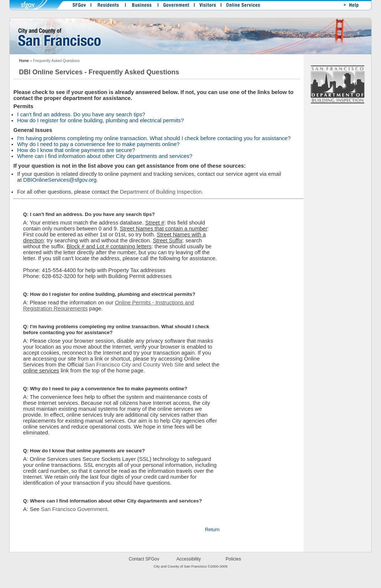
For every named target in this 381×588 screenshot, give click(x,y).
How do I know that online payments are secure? (76, 150)
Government (175, 7)
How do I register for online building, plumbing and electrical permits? (100, 120)
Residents (108, 7)
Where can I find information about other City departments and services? (105, 156)
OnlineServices (240, 7)
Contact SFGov (144, 559)
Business (140, 7)
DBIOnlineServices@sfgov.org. (60, 180)
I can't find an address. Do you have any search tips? (81, 114)
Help (350, 7)
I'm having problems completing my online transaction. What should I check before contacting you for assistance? (154, 138)
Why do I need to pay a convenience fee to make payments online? (98, 144)
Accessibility (188, 559)
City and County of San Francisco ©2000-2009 (191, 566)
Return (212, 529)
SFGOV (77, 7)
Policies (233, 559)
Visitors (206, 7)
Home (24, 61)
